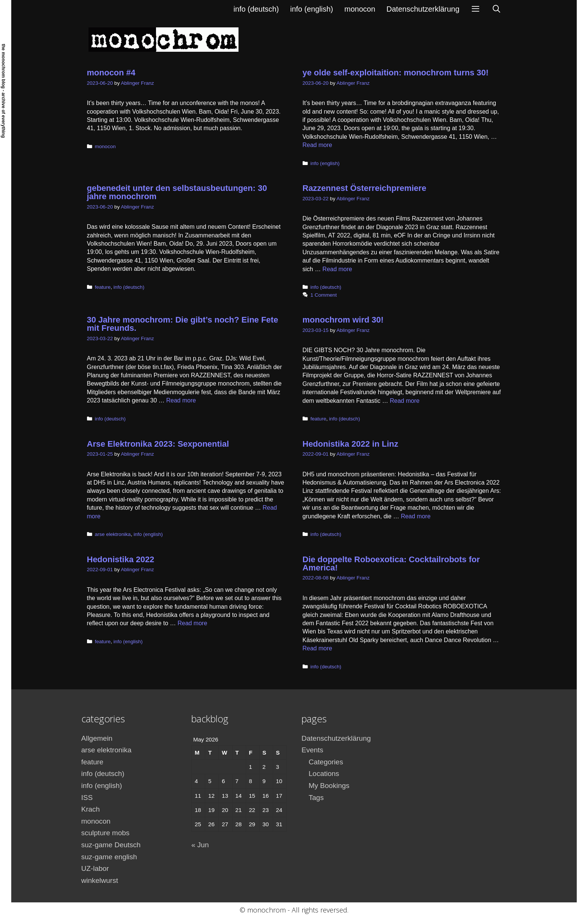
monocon (360, 9)
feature (103, 287)
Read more (317, 145)
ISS (87, 798)
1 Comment (324, 295)
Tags (316, 798)
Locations (324, 774)
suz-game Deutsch (111, 845)
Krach (91, 809)
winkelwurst (100, 880)
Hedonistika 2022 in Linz (351, 444)
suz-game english (109, 857)
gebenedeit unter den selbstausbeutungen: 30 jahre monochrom (177, 192)
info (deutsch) (256, 9)
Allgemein (97, 738)
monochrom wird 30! (343, 320)
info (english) (312, 9)
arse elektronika (113, 534)
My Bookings (329, 786)
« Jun (200, 845)
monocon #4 (111, 73)
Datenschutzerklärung (423, 9)
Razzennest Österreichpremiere (364, 188)
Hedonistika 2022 (121, 559)
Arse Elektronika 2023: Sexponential (158, 444)
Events (312, 750)
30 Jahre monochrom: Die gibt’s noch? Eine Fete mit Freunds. (183, 324)
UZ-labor (95, 868)
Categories (326, 762)
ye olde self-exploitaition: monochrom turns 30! (396, 73)
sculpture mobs (106, 833)
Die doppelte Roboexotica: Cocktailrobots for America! (391, 564)
